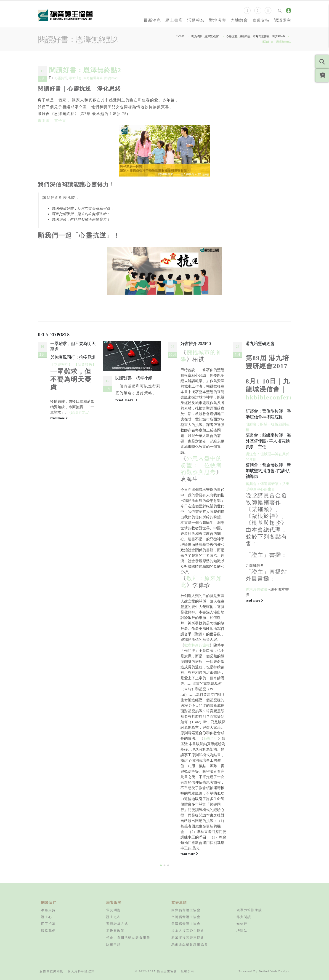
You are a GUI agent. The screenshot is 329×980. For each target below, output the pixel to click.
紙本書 (44, 121)
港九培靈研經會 (260, 344)
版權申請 (114, 944)
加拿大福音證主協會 (188, 931)
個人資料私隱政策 (81, 971)
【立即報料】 (61, 365)
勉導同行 (211, 738)
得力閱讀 (244, 917)
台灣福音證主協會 (186, 917)
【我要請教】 (85, 365)
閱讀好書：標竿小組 (134, 378)
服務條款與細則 (52, 971)
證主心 (47, 917)
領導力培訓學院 (249, 910)
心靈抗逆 (61, 78)
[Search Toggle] (280, 11)
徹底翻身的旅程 (197, 645)
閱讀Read (111, 78)
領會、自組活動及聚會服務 (128, 937)
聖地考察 (218, 20)
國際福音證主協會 (186, 910)
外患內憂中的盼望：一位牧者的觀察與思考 (201, 465)
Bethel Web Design (274, 971)
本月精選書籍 (93, 78)
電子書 (60, 121)
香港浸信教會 (257, 589)
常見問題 (114, 910)
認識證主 (283, 20)
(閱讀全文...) (79, 412)
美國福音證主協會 (186, 924)
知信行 (242, 924)
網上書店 (174, 20)
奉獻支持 (261, 20)
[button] (161, 865)
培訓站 (242, 931)
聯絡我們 (48, 931)
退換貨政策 (115, 931)
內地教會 (239, 20)
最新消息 (152, 20)
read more (59, 418)
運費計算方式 (117, 924)
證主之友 (114, 917)
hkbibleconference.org (281, 397)
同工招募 (48, 924)
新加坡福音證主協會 (188, 937)
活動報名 (196, 20)
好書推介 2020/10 (196, 344)
